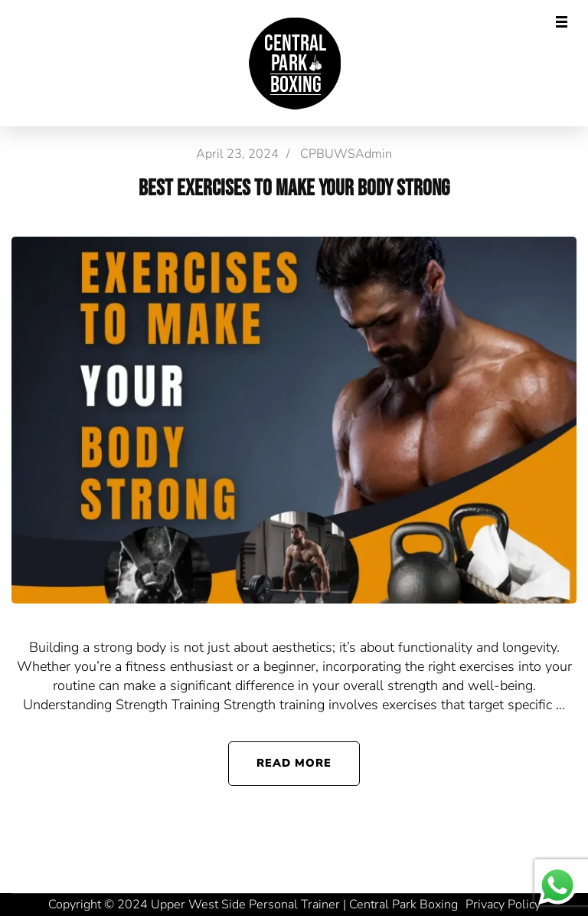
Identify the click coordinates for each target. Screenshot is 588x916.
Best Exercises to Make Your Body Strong (294, 189)
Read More (294, 763)
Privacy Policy (503, 905)
